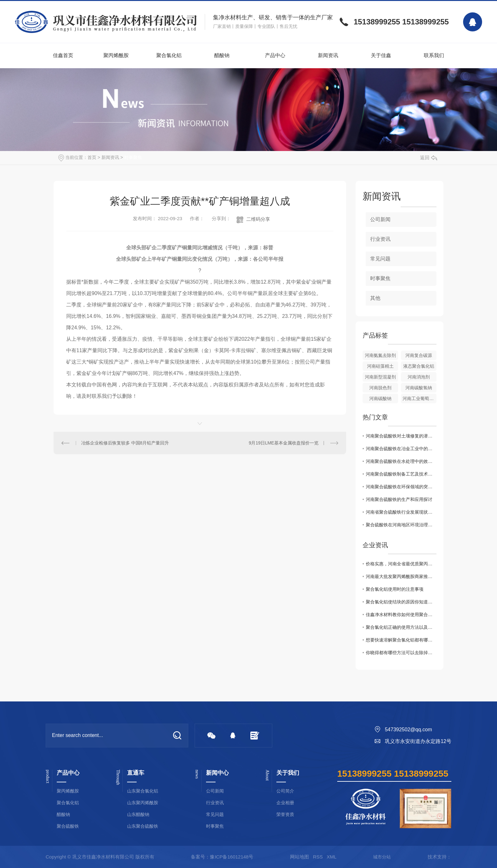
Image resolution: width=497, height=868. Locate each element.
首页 (92, 157)
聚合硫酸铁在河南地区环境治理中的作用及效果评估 (401, 525)
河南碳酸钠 (380, 398)
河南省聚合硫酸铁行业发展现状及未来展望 (401, 512)
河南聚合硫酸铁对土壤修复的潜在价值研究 (401, 436)
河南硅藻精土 (380, 366)
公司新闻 (380, 219)
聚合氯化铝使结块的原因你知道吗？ (401, 602)
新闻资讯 (328, 55)
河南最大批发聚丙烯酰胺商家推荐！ (401, 576)
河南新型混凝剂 (380, 377)
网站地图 (300, 857)
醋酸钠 (222, 55)
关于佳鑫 (381, 55)
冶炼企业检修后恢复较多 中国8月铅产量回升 (125, 443)
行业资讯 (380, 239)
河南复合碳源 (419, 355)
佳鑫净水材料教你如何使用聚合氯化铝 (401, 615)
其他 (375, 298)
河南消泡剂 (419, 377)
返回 (429, 158)
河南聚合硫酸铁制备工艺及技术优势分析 (401, 474)
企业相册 (285, 803)
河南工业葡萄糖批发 (420, 398)
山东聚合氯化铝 (143, 791)
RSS (318, 857)
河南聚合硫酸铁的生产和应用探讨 (399, 499)
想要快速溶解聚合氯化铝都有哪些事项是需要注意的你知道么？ (401, 640)
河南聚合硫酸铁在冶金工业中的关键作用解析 (401, 449)
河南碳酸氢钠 (419, 388)
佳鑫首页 (63, 55)
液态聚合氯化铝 (419, 366)
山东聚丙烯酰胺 (143, 803)
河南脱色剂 (380, 388)
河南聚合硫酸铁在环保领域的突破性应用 (401, 487)
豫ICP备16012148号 (232, 857)
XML (332, 857)
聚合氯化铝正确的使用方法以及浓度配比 (401, 627)
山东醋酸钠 (138, 815)
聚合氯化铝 (169, 55)
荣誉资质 (285, 815)
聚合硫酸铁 (68, 826)
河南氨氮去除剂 (380, 355)
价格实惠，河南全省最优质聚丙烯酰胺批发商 (401, 564)
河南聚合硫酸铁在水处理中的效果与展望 (401, 461)
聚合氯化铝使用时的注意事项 (395, 589)
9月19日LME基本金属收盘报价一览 (284, 443)
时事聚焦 (133, 157)
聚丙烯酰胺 (116, 55)
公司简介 (285, 791)
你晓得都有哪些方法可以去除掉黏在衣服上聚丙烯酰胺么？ (401, 653)
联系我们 (434, 55)
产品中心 (275, 55)
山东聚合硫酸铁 (143, 826)
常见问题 (380, 259)
